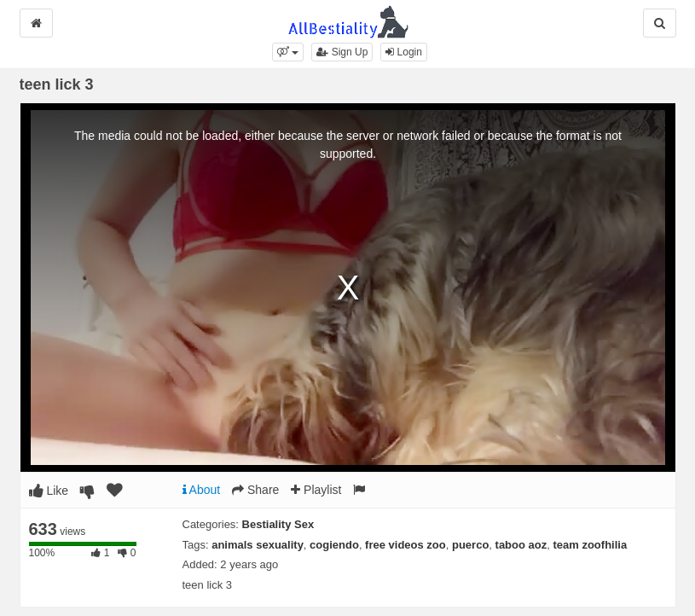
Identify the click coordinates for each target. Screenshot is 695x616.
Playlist (316, 490)
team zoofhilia (590, 545)
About (202, 490)
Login (404, 52)
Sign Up (342, 52)
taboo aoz (521, 545)
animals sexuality (258, 545)
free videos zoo (405, 545)
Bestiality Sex (278, 524)
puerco (470, 545)
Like (49, 491)
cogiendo (334, 545)
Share (255, 490)
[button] (288, 52)
